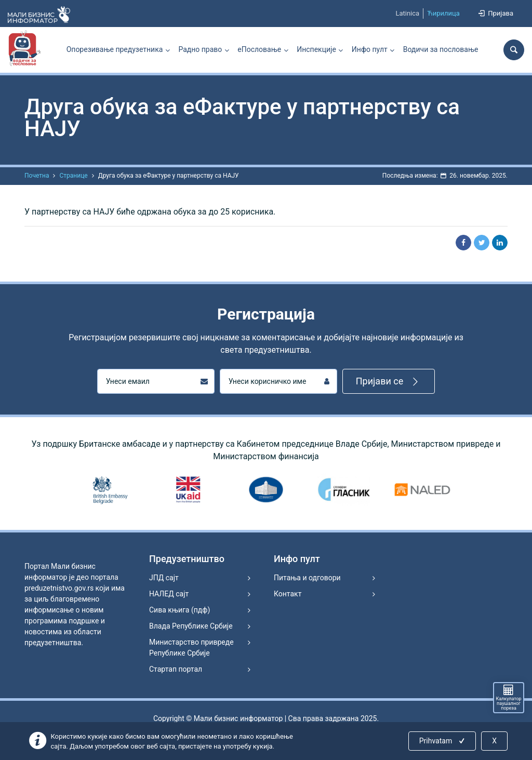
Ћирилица (443, 13)
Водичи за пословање (441, 49)
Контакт (288, 594)
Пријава (495, 13)
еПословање (259, 49)
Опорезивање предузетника (115, 49)
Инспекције (316, 49)
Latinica (407, 13)
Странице (73, 176)
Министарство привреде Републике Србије (191, 648)
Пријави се (389, 382)
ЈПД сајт (164, 578)
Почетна (37, 176)
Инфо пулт (370, 49)
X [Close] (494, 741)
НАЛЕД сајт (169, 594)
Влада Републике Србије (191, 626)
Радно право (200, 49)
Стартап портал (176, 669)
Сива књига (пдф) (179, 610)
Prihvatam (443, 741)
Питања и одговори (307, 578)
